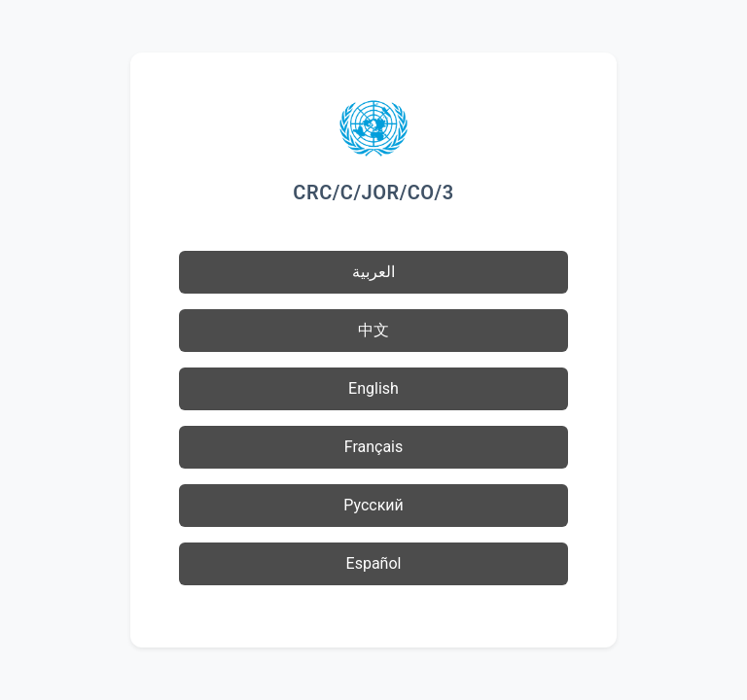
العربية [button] (373, 272)
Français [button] (374, 447)
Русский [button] (373, 505)
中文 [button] (373, 330)
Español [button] (374, 563)
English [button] (373, 388)
